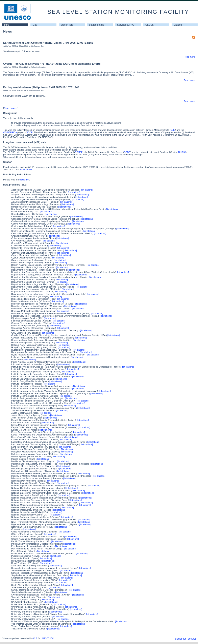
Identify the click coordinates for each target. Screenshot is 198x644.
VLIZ (173, 130)
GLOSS (150, 25)
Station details (96, 25)
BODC (127, 152)
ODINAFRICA (10, 132)
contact (192, 639)
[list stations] (87, 190)
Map (35, 25)
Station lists (67, 25)
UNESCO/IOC (47, 638)
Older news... (10, 108)
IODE (30, 132)
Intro (7, 25)
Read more (189, 57)
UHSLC (182, 152)
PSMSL (79, 152)
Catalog (178, 25)
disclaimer (24, 180)
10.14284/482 (27, 170)
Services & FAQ (126, 25)
